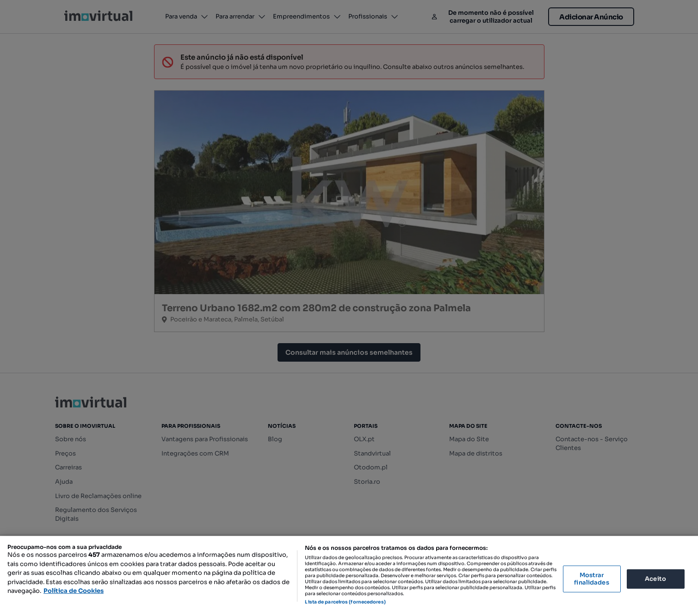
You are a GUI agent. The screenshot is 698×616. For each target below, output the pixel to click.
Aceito (655, 579)
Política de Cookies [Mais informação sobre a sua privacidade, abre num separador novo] (74, 591)
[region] (349, 576)
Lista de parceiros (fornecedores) (345, 602)
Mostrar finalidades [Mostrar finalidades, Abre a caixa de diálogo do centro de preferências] (591, 579)
